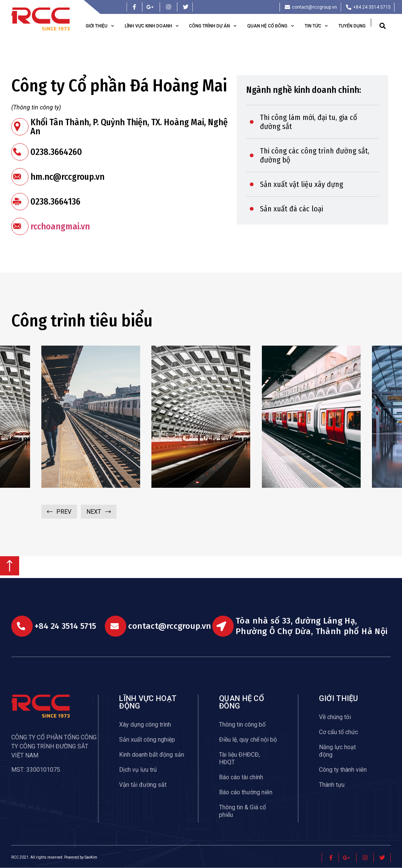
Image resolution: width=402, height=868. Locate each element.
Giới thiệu (100, 26)
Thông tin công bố (242, 725)
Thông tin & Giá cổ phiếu (243, 811)
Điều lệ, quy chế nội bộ (248, 740)
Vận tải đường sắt (143, 785)
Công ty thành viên (343, 770)
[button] (383, 26)
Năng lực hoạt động (337, 751)
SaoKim (91, 857)
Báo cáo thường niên (246, 792)
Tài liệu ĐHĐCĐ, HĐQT (240, 758)
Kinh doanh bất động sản (152, 755)
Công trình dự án (213, 26)
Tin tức (316, 26)
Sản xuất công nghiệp (147, 740)
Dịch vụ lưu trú (138, 770)
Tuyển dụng (352, 26)
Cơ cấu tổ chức (339, 732)
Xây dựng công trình (145, 725)
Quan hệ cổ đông (271, 26)
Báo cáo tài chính (241, 777)
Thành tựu (332, 785)
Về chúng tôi (335, 717)
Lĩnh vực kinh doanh (152, 26)
